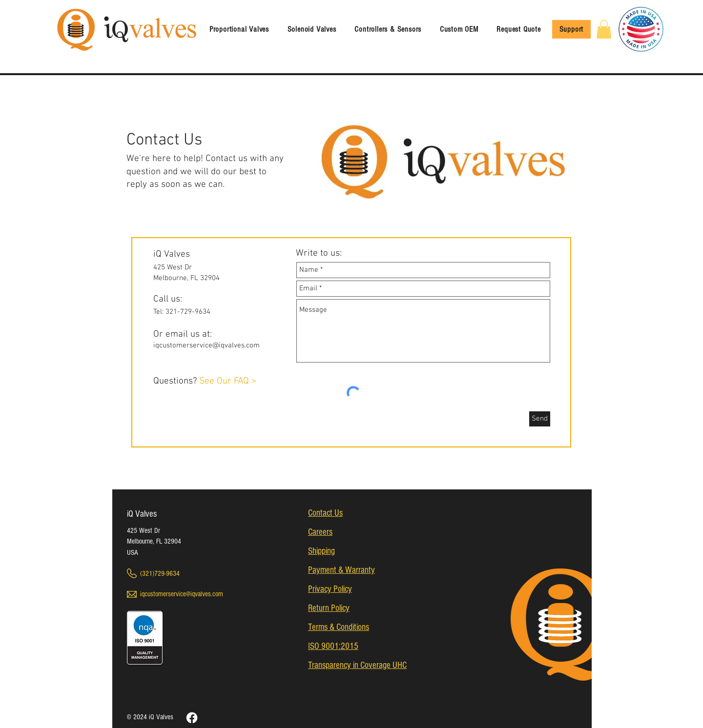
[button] (312, 29)
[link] (604, 29)
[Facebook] (192, 718)
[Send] (540, 419)
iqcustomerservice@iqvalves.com (207, 345)
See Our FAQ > (228, 381)
